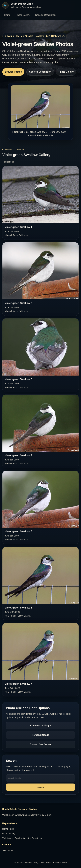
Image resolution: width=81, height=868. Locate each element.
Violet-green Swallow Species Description (22, 838)
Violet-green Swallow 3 (18, 379)
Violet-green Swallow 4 (18, 455)
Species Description (45, 15)
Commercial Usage (41, 725)
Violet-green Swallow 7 (18, 684)
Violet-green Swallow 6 (18, 608)
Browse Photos (13, 72)
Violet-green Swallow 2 (18, 303)
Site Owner (8, 850)
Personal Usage (41, 735)
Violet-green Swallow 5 (18, 531)
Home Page (8, 829)
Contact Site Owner (41, 744)
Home (7, 15)
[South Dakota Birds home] (22, 5)
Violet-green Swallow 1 (18, 227)
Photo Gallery (23, 15)
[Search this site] (41, 778)
